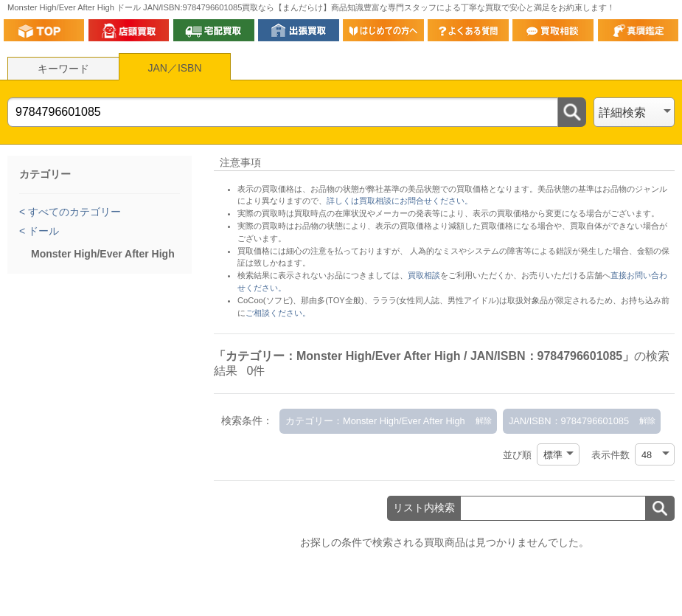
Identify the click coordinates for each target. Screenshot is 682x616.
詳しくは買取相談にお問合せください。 (400, 201)
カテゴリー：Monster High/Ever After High (375, 421)
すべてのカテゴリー (73, 212)
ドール (42, 231)
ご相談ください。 (278, 313)
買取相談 (424, 275)
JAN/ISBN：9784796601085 (569, 421)
